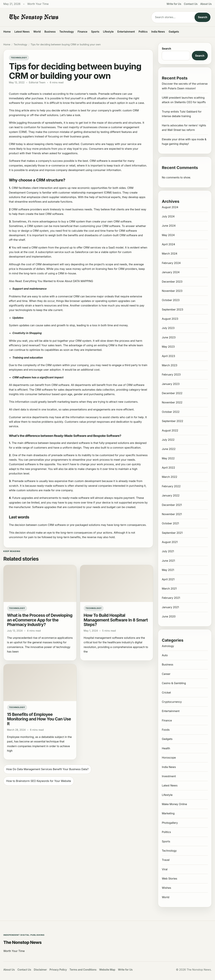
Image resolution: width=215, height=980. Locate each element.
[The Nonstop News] (71, 17)
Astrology (168, 646)
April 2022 (168, 468)
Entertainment (126, 32)
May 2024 (168, 235)
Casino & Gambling (174, 683)
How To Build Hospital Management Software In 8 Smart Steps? (116, 620)
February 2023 (171, 374)
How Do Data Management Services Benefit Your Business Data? (47, 769)
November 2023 (172, 291)
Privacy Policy (58, 970)
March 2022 (169, 477)
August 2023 (170, 319)
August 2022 (170, 430)
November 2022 (172, 402)
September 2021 (172, 533)
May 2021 (168, 570)
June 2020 (169, 616)
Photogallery (170, 823)
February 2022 (171, 486)
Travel (166, 860)
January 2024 (171, 272)
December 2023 (172, 282)
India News (158, 32)
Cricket (166, 693)
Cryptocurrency (172, 702)
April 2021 (168, 579)
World (37, 32)
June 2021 (168, 561)
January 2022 (171, 495)
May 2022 (168, 458)
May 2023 (168, 347)
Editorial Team (37, 82)
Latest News (22, 32)
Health (166, 748)
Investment (169, 776)
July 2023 (168, 328)
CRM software (99, 161)
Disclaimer (40, 970)
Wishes (166, 888)
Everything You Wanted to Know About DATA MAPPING (59, 281)
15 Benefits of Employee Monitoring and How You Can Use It (39, 719)
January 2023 (171, 384)
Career (166, 674)
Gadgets (174, 32)
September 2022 (172, 421)
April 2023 (168, 356)
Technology (67, 32)
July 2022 (168, 440)
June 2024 (169, 226)
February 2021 (171, 598)
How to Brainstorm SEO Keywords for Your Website (39, 781)
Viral (165, 869)
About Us (206, 4)
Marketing (168, 813)
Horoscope (169, 758)
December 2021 (172, 505)
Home (7, 32)
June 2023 (169, 337)
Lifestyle (108, 32)
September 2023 (172, 309)
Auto (165, 655)
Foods (166, 730)
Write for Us (174, 4)
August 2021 (170, 542)
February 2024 (171, 263)
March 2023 (169, 365)
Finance (82, 32)
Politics (143, 32)
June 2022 (169, 449)
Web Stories (169, 879)
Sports (95, 32)
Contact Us (191, 4)
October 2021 (170, 523)
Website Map (107, 970)
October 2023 (171, 300)
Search (202, 17)
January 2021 (170, 607)
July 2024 (168, 216)
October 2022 (171, 412)
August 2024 (170, 207)
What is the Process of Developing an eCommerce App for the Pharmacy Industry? (40, 620)
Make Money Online (174, 804)
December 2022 (172, 393)
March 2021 (169, 589)
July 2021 (168, 551)
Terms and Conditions (83, 970)
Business (50, 32)
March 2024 (169, 254)
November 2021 (172, 514)
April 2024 (168, 244)
